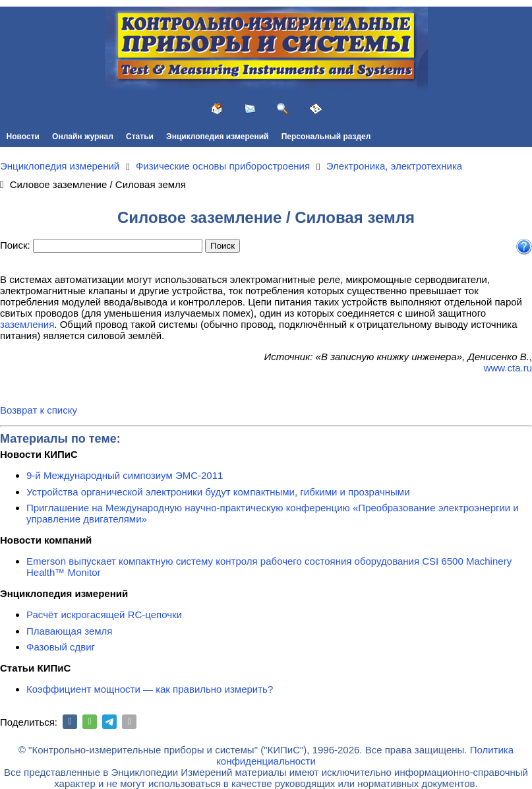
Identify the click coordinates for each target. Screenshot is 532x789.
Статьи (140, 137)
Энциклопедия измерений (217, 137)
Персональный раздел (326, 137)
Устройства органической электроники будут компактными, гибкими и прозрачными (218, 492)
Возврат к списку (39, 410)
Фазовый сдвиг (61, 647)
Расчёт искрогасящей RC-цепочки (104, 615)
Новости (23, 137)
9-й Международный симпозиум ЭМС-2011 (125, 475)
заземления (27, 324)
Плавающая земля (69, 631)
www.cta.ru (508, 368)
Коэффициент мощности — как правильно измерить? (150, 689)
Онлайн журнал (83, 137)
